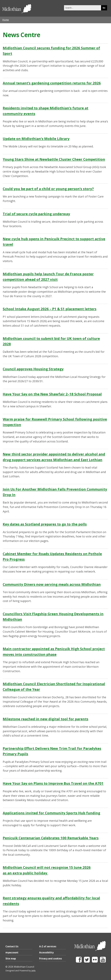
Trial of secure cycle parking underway (36, 214)
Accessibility (46, 952)
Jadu (33, 971)
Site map (11, 958)
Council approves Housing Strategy (33, 369)
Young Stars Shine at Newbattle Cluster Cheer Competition (54, 159)
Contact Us (12, 946)
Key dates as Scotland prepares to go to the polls (45, 524)
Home (6, 20)
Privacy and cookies (51, 958)
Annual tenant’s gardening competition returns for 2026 (52, 83)
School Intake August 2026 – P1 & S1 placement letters (50, 309)
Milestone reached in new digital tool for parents (46, 719)
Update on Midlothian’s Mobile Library (36, 139)
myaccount (12, 952)
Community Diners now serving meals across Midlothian (52, 584)
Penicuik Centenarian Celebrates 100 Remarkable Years (51, 838)
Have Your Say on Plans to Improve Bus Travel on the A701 (53, 783)
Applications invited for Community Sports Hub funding (51, 813)
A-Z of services (48, 946)
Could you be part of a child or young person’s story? (48, 189)
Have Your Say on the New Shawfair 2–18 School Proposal (52, 394)
